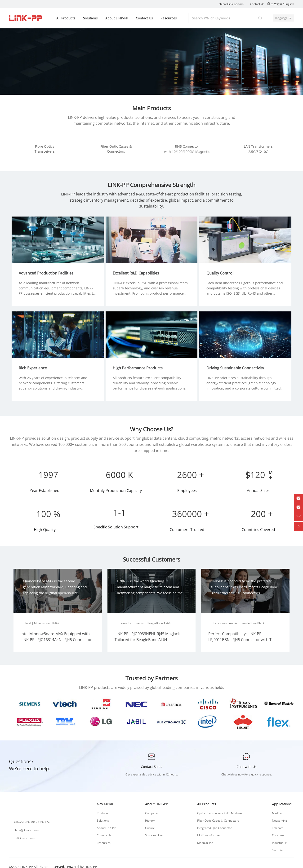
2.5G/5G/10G (258, 152)
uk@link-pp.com (24, 831)
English (289, 4)
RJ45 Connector (187, 146)
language (280, 18)
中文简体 (276, 4)
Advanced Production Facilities (48, 268)
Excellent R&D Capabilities (138, 268)
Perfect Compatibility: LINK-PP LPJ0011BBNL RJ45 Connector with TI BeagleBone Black (240, 633)
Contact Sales (151, 759)
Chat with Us (247, 759)
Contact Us (257, 4)
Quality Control (222, 268)
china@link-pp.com (231, 4)
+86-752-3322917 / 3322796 (32, 815)
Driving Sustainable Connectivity (237, 361)
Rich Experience (35, 361)
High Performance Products (140, 361)
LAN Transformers (258, 146)
